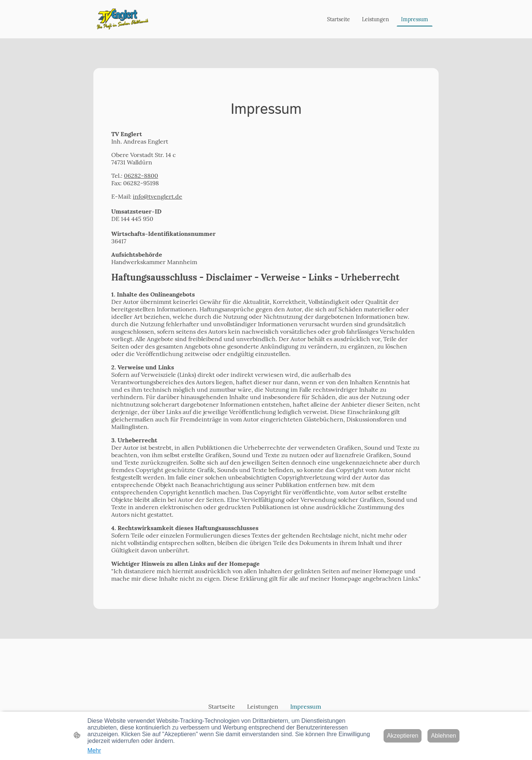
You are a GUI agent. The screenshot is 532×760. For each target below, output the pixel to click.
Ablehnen (443, 736)
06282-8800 (141, 176)
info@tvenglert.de (158, 196)
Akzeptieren (403, 736)
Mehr (94, 751)
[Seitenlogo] (122, 19)
